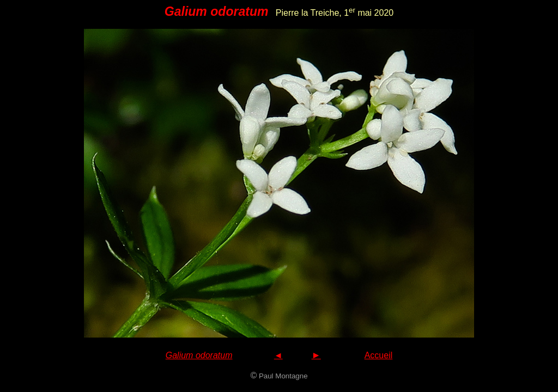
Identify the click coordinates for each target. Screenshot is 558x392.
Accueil (379, 355)
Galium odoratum (199, 355)
